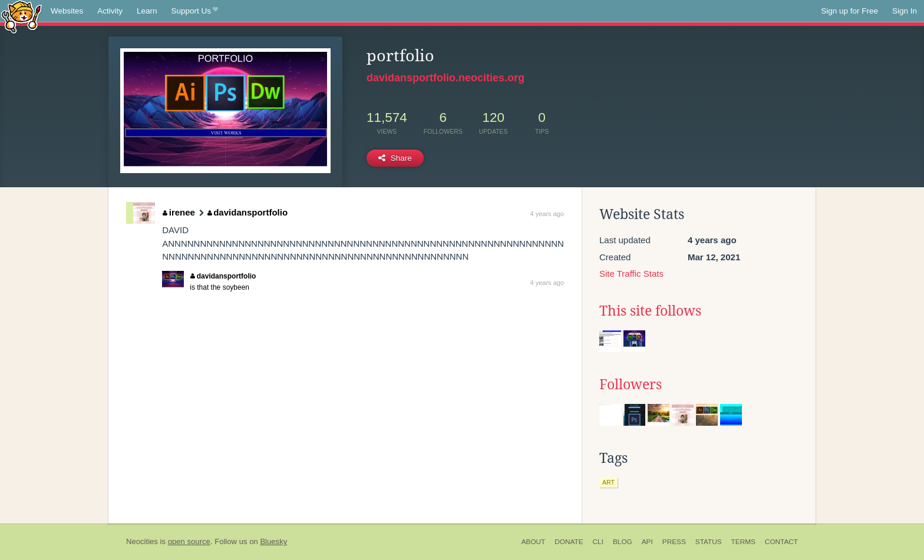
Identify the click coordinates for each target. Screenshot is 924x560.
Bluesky (273, 541)
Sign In (905, 11)
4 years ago (547, 214)
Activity (110, 11)
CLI (598, 542)
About (534, 542)
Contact (781, 542)
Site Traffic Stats (631, 274)
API (647, 542)
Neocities (142, 541)
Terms (743, 542)
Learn (147, 11)
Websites (67, 11)
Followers (631, 385)
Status (709, 542)
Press (674, 542)
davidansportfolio (247, 212)
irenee (179, 212)
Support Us (195, 11)
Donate (569, 542)
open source (189, 541)
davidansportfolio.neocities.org (445, 78)
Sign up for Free (849, 11)
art (608, 482)
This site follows (650, 311)
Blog (623, 542)
